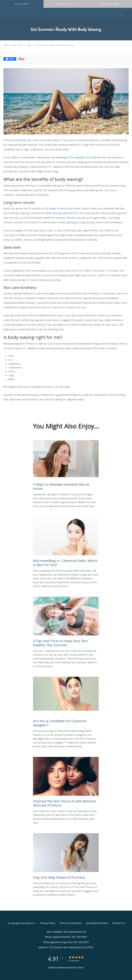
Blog (29, 45)
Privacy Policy (48, 923)
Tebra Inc (31, 923)
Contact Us (118, 923)
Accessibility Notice (97, 923)
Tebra (81, 967)
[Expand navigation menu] (127, 13)
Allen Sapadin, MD (13, 45)
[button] (66, 4)
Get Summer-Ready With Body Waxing (55, 45)
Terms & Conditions (71, 923)
